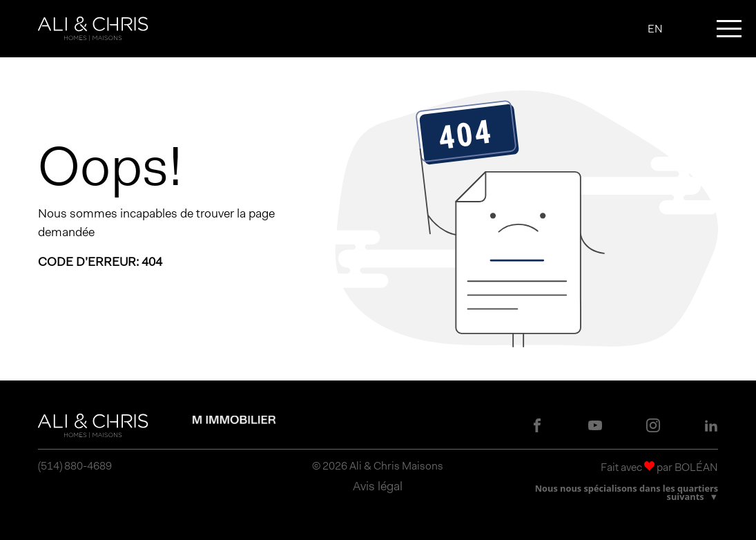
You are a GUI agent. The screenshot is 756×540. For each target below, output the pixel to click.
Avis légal (378, 486)
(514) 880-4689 (75, 466)
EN (655, 29)
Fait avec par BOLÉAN (659, 467)
